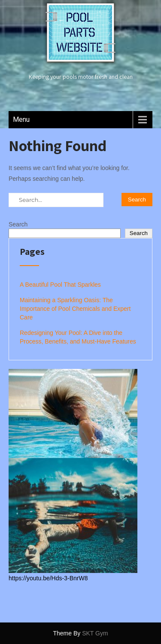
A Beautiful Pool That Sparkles (60, 285)
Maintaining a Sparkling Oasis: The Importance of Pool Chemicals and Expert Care (75, 309)
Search (18, 224)
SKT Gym (95, 633)
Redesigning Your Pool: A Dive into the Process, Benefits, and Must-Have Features (78, 337)
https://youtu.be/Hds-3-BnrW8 (48, 578)
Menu (21, 119)
